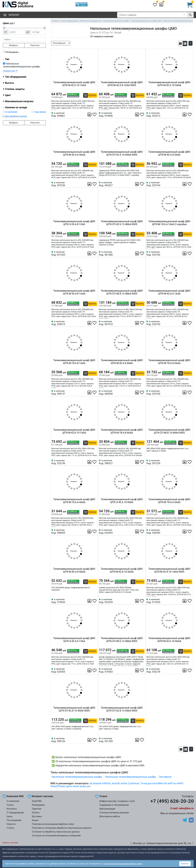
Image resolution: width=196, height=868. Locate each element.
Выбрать (14, 45)
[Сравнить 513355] (185, 601)
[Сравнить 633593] (137, 532)
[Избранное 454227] (142, 184)
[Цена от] (16, 32)
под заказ (40, 112)
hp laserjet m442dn (100, 783)
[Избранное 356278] (190, 670)
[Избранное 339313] (95, 323)
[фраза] (24, 39)
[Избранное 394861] (95, 115)
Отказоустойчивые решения (114, 813)
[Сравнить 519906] (137, 115)
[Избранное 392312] (190, 115)
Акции (35, 820)
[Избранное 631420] (95, 253)
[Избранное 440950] (142, 392)
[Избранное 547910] (142, 323)
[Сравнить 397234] (185, 462)
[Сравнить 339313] (90, 323)
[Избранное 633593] (142, 532)
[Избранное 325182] (190, 253)
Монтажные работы (110, 816)
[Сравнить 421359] (137, 740)
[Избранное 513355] (190, 601)
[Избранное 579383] (142, 670)
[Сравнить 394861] (90, 115)
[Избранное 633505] (95, 670)
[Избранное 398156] (95, 740)
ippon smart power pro (78, 786)
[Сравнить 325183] (185, 392)
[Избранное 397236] (95, 184)
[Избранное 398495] (95, 532)
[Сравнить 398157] (90, 392)
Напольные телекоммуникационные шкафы (22, 65)
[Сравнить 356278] (185, 670)
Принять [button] (185, 864)
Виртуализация (107, 809)
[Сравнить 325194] (185, 184)
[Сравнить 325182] (185, 253)
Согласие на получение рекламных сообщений (56, 836)
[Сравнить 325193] (185, 323)
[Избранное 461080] (142, 253)
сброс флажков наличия (16, 116)
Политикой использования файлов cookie (123, 864)
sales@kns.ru (186, 808)
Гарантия (37, 809)
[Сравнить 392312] (185, 115)
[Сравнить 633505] (90, 670)
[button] (180, 43)
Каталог (11, 15)
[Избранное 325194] (190, 184)
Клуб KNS (37, 801)
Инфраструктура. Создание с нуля (117, 801)
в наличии (11, 112)
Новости (11, 824)
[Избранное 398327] (142, 462)
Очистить (35, 45)
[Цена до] (38, 32)
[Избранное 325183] (190, 392)
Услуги (10, 805)
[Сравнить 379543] (90, 601)
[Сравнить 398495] (90, 532)
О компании (13, 801)
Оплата (36, 813)
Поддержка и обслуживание (114, 805)
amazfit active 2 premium (126, 783)
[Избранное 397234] (190, 462)
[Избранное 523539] (142, 601)
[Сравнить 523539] (137, 601)
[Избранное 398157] (95, 392)
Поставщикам (14, 820)
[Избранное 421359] (142, 740)
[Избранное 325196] (95, 462)
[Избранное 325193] (190, 323)
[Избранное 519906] (142, 115)
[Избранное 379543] (95, 601)
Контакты (12, 809)
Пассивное (165, 777)
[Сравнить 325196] (90, 462)
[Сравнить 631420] (90, 253)
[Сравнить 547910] (137, 323)
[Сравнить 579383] (137, 670)
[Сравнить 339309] (185, 532)
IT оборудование (15, 813)
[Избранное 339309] (190, 532)
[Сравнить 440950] (137, 392)
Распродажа (12, 52)
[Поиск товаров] (152, 15)
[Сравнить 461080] (137, 253)
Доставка (37, 816)
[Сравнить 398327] (137, 462)
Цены (10, 816)
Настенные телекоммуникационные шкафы (77, 777)
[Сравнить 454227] (137, 184)
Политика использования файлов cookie (53, 824)
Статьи (10, 828)
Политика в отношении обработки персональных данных (62, 828)
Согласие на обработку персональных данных (56, 832)
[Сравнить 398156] (90, 740)
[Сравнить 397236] (90, 184)
